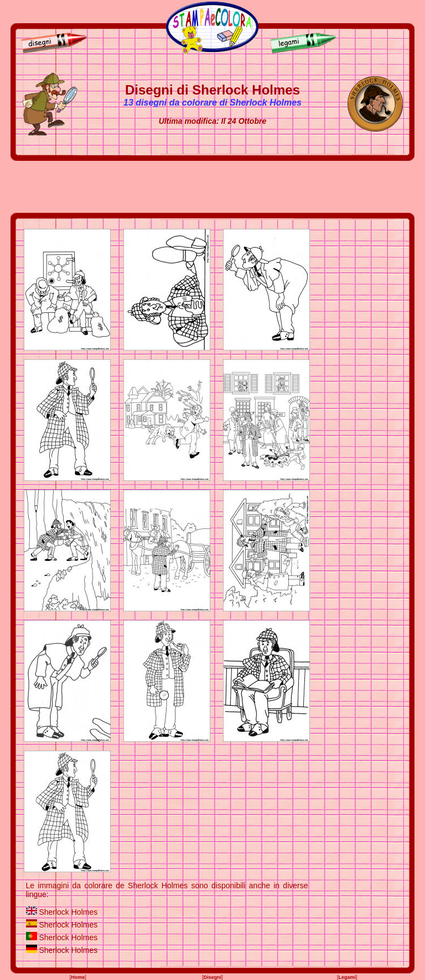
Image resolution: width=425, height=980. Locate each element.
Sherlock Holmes (68, 912)
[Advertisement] (212, 187)
